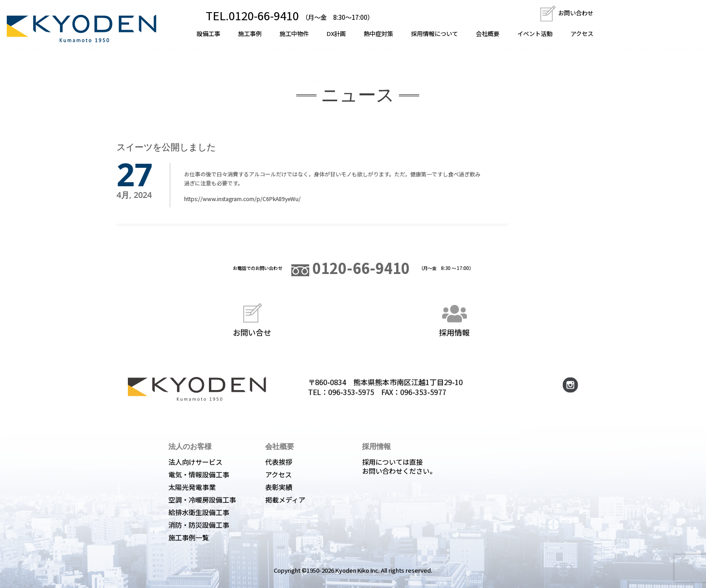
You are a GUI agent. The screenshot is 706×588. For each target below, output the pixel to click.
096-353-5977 (423, 392)
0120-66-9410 (351, 268)
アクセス (582, 34)
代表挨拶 (279, 462)
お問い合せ (252, 319)
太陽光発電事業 (192, 487)
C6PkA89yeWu (281, 199)
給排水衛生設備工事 (199, 512)
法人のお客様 (190, 446)
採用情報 (454, 319)
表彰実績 (279, 487)
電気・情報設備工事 (199, 474)
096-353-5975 (351, 392)
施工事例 (250, 34)
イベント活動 (535, 34)
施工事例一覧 (189, 537)
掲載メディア (285, 500)
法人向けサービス (195, 462)
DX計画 (336, 34)
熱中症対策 (378, 34)
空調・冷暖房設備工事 (202, 500)
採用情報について (434, 34)
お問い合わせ (566, 13)
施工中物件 (294, 34)
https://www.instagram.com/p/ (223, 199)
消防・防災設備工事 (199, 525)
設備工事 (208, 34)
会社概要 (488, 34)
